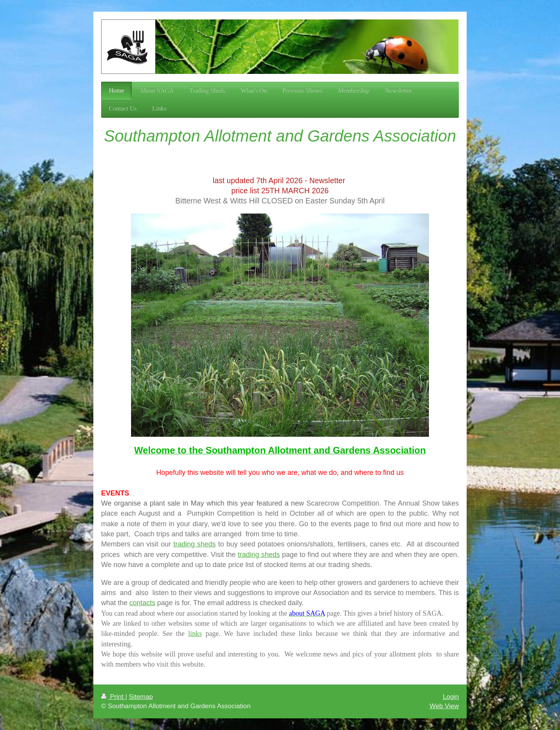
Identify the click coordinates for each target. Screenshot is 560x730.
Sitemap (141, 697)
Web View (444, 706)
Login (451, 697)
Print (113, 697)
